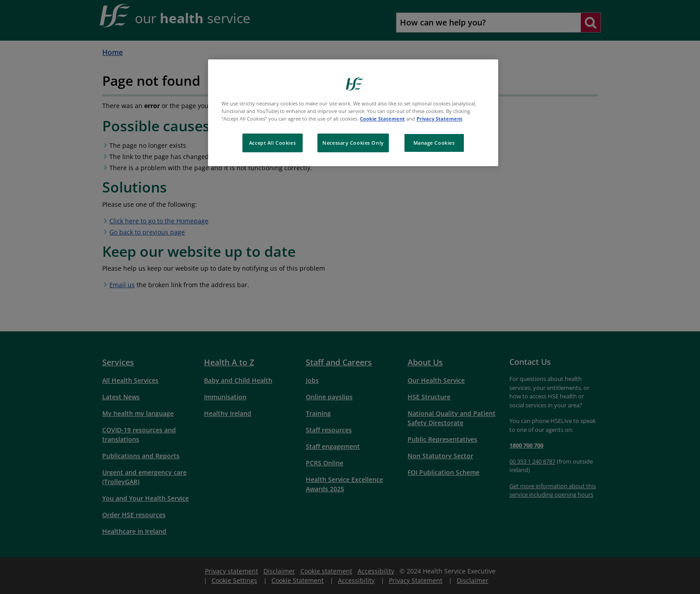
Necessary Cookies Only (353, 143)
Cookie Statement (382, 119)
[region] (353, 113)
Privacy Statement (440, 119)
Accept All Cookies (272, 143)
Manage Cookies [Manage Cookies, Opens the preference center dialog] (434, 143)
